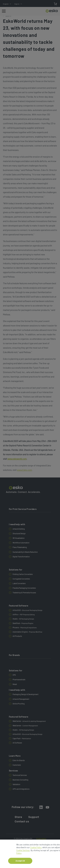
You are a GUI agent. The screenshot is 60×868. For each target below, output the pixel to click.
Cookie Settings (23, 851)
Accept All (20, 862)
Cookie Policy (36, 848)
